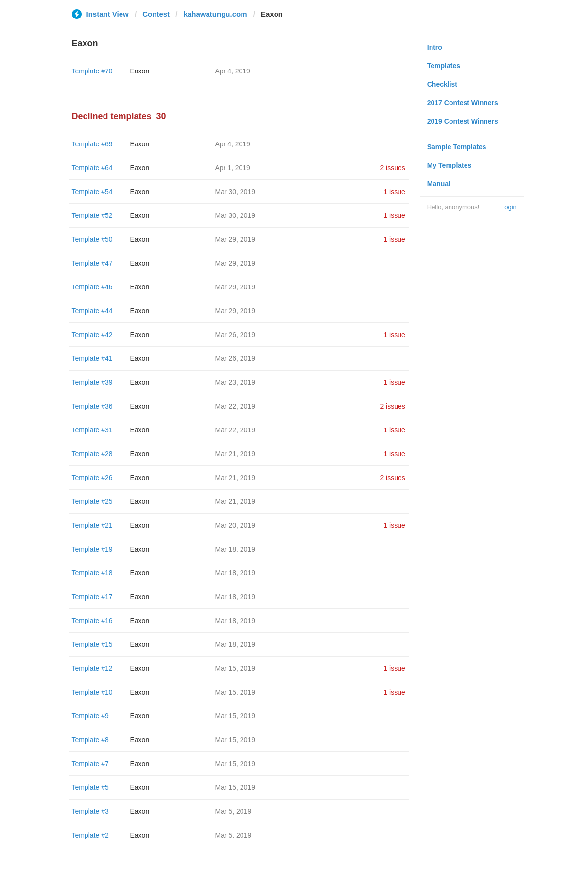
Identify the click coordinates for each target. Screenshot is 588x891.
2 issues (392, 168)
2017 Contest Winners (463, 103)
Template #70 (92, 71)
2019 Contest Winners (463, 121)
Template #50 (92, 239)
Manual (439, 184)
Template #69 (92, 144)
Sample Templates (457, 147)
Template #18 (92, 573)
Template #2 (90, 835)
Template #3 (90, 811)
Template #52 (92, 215)
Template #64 (92, 168)
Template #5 (90, 787)
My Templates (450, 165)
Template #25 (92, 501)
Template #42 (92, 335)
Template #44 (92, 311)
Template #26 (92, 478)
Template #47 (92, 263)
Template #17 (92, 597)
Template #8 (90, 740)
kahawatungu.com (216, 14)
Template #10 (92, 692)
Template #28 (92, 454)
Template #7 (90, 764)
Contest (156, 14)
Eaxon (140, 71)
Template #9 (90, 716)
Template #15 (92, 644)
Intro (435, 47)
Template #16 (92, 621)
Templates (444, 66)
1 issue (394, 192)
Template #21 (92, 525)
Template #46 (92, 287)
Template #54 (92, 192)
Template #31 (92, 430)
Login (509, 207)
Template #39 (92, 382)
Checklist (442, 84)
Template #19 (92, 549)
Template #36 (92, 406)
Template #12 (92, 668)
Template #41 (92, 358)
